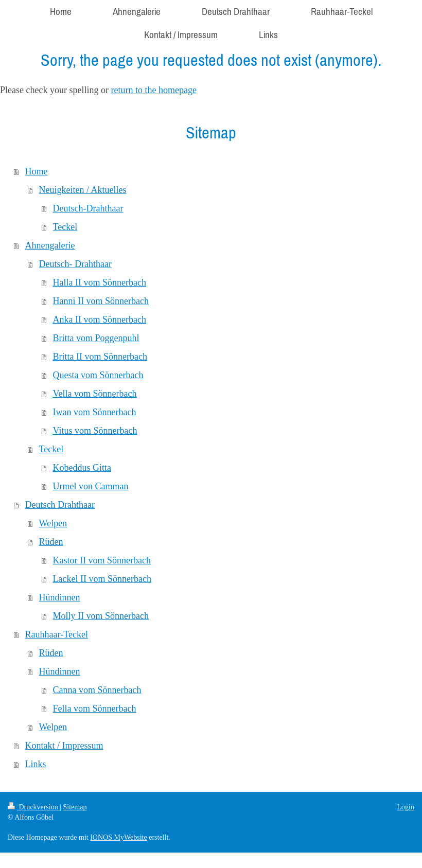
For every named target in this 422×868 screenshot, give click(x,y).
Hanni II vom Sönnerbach (101, 301)
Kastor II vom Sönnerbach (102, 560)
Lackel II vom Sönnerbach (102, 579)
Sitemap (75, 807)
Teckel (65, 227)
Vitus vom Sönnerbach (95, 431)
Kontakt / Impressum (64, 746)
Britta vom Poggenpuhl (96, 338)
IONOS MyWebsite (118, 837)
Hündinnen (60, 597)
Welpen (53, 523)
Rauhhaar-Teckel (57, 634)
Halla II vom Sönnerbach (100, 282)
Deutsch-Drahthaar (88, 208)
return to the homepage (153, 90)
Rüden (51, 542)
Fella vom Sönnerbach (95, 708)
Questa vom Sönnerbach (98, 375)
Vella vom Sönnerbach (95, 394)
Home (37, 171)
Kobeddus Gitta (82, 468)
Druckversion (34, 807)
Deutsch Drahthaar (60, 505)
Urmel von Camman (91, 486)
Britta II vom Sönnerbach (100, 357)
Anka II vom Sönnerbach (100, 320)
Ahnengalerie (50, 245)
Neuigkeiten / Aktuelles (83, 190)
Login (406, 807)
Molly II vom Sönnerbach (101, 616)
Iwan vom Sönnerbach (95, 412)
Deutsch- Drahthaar (75, 264)
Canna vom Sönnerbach (97, 690)
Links (36, 764)
